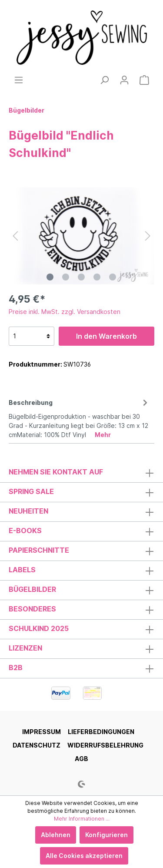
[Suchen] (104, 80)
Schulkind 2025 (39, 628)
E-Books (25, 531)
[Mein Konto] (124, 80)
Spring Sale (31, 491)
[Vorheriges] (15, 236)
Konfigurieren (106, 835)
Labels (22, 570)
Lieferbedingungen (101, 732)
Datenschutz (37, 745)
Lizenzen (25, 648)
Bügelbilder (32, 589)
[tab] (79, 417)
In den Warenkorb (106, 336)
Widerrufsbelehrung (105, 745)
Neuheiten (28, 511)
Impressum (42, 732)
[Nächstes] (148, 236)
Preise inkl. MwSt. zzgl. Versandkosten (65, 312)
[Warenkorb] (144, 80)
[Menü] (19, 80)
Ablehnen (56, 835)
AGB (81, 759)
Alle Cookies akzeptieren (84, 856)
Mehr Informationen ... (82, 819)
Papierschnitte (39, 550)
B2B (16, 668)
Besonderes (32, 609)
